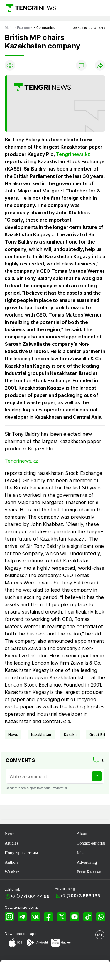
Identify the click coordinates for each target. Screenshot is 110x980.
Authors (12, 862)
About (82, 833)
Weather (12, 872)
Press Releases (89, 872)
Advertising (87, 862)
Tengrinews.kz (73, 154)
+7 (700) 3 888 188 (80, 896)
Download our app (21, 934)
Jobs (80, 853)
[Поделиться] (100, 65)
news (13, 735)
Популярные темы (21, 853)
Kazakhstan (41, 735)
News (10, 833)
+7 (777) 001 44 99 (30, 896)
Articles (11, 843)
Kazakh (70, 735)
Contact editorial (91, 843)
